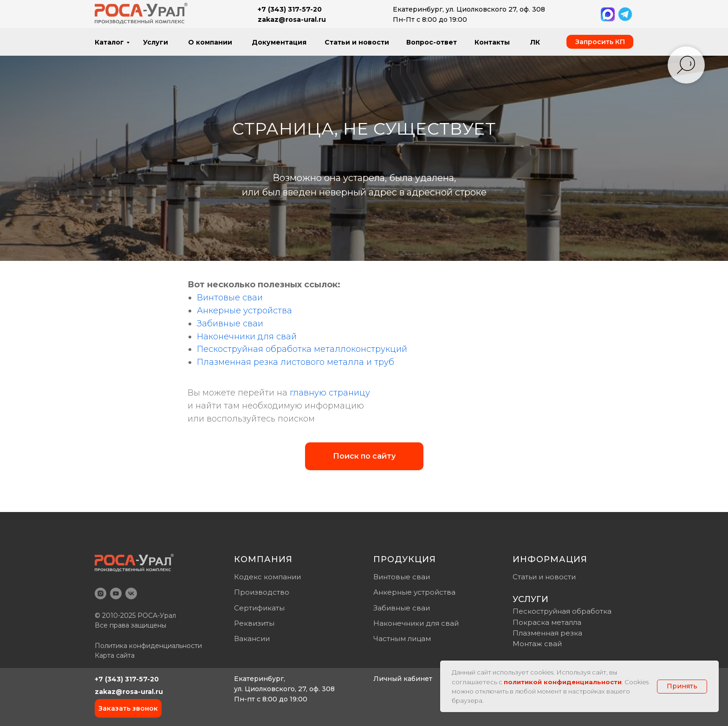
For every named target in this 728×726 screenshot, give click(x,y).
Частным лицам (402, 638)
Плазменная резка (547, 633)
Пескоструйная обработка (562, 611)
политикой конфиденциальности (563, 682)
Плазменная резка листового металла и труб (296, 362)
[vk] (131, 593)
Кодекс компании (267, 577)
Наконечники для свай (247, 337)
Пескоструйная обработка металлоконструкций (302, 349)
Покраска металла (547, 622)
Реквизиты (254, 623)
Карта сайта (115, 655)
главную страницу (330, 393)
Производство (262, 592)
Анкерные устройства (244, 311)
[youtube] (116, 593)
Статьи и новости (544, 577)
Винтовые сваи (230, 298)
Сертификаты (259, 608)
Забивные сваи (230, 324)
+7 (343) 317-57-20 (127, 679)
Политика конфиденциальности (148, 646)
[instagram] (101, 593)
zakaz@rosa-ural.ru (129, 692)
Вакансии (252, 638)
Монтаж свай (537, 644)
